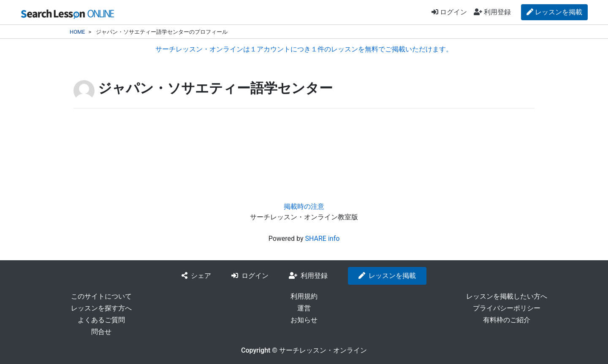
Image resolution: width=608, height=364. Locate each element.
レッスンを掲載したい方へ (507, 296)
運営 (304, 308)
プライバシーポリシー (507, 308)
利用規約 (304, 296)
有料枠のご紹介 (507, 320)
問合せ (101, 332)
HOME (77, 32)
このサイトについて (101, 296)
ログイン (449, 12)
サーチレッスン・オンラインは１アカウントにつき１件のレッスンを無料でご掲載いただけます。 (304, 49)
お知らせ (304, 320)
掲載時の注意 (304, 206)
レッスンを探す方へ (101, 308)
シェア (196, 276)
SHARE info (322, 239)
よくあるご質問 (101, 320)
